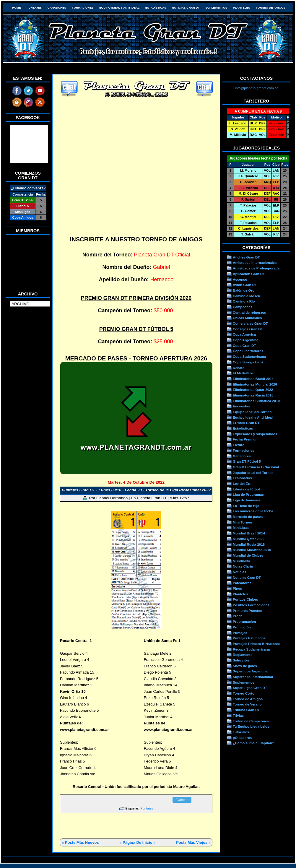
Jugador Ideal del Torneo (253, 473)
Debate (239, 368)
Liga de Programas (248, 494)
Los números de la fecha (253, 511)
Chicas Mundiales (247, 318)
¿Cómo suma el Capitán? (253, 743)
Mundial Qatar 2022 (249, 539)
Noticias (239, 572)
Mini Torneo (242, 522)
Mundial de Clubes (248, 555)
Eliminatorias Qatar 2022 (253, 390)
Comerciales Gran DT (250, 323)
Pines (237, 588)
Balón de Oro (244, 290)
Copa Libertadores (248, 351)
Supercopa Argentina (250, 671)
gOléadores (242, 738)
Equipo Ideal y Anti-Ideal (119, 8)
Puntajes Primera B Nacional (256, 644)
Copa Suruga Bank (248, 362)
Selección (241, 660)
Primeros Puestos (247, 611)
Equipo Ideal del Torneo (252, 412)
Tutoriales (241, 732)
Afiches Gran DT (246, 257)
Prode (238, 616)
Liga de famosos (246, 500)
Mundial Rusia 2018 (249, 544)
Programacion (244, 621)
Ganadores (57, 8)
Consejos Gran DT (248, 329)
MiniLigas (241, 528)
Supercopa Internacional (253, 677)
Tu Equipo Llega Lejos (251, 726)
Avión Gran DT (245, 285)
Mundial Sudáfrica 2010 (252, 550)
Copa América (244, 334)
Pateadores (242, 583)
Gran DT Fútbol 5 (247, 461)
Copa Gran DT (244, 346)
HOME (16, 8)
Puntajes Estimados (249, 638)
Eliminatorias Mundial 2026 (255, 384)
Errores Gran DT (246, 423)
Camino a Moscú (247, 296)
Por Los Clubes (245, 599)
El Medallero (243, 373)
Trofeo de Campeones (251, 721)
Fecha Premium (246, 439)
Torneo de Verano (247, 704)
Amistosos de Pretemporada (256, 268)
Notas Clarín (243, 566)
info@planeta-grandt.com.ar (257, 88)
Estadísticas (156, 8)
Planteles (242, 8)
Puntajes (34, 8)
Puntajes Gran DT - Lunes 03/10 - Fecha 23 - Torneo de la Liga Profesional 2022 (136, 490)
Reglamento (243, 655)
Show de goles (245, 666)
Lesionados (242, 478)
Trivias (238, 715)
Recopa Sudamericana (251, 649)
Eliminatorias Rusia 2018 (253, 395)
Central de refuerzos (249, 312)
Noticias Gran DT (186, 8)
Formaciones (83, 8)
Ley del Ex (241, 483)
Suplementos (216, 8)
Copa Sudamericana (249, 356)
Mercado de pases (248, 517)
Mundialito (241, 561)
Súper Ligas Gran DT (250, 688)
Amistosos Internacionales (255, 262)
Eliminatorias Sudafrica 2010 (256, 401)
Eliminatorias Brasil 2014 (253, 379)
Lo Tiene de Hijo (246, 506)
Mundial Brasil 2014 (249, 533)
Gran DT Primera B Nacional (256, 467)
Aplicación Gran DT (249, 274)
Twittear (182, 800)
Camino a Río (244, 301)
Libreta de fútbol (246, 489)
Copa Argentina (245, 340)
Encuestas (241, 406)
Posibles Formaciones (251, 605)
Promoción (242, 627)
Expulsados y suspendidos (255, 434)
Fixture (239, 445)
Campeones (243, 307)
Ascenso (240, 279)
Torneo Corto (244, 693)
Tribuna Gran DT (246, 710)
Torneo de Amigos (271, 8)
